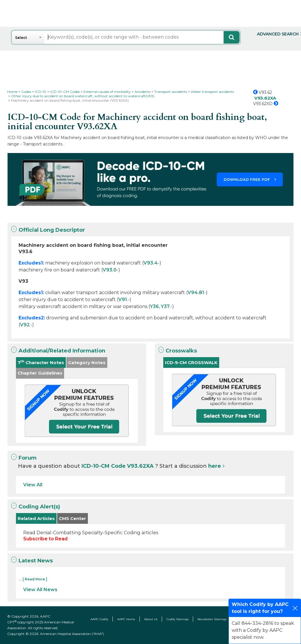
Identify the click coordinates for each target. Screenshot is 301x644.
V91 (123, 299)
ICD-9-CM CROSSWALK (191, 363)
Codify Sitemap (177, 619)
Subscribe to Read (45, 539)
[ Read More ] (35, 579)
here (215, 466)
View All (33, 485)
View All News (40, 590)
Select (21, 38)
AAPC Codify (99, 619)
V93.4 (151, 263)
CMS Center (72, 518)
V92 (25, 325)
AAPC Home (126, 619)
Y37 (165, 306)
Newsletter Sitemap (212, 619)
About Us (151, 619)
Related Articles (36, 518)
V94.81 (196, 293)
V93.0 (110, 270)
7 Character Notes (41, 362)
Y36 (154, 306)
